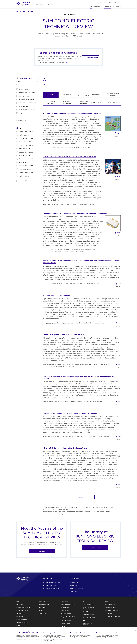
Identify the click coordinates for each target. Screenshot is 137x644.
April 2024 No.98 (25, 142)
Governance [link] (42, 613)
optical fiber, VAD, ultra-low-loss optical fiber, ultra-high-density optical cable (78, 323)
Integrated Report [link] (66, 620)
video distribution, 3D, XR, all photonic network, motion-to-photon (74, 204)
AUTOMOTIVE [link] (66, 95)
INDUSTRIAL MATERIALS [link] (51, 103)
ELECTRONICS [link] (97, 95)
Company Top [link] (74, 582)
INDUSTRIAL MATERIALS (27, 103)
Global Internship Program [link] (113, 616)
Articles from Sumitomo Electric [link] (68, 617)
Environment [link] (42, 608)
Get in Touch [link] (73, 591)
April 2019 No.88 (25, 176)
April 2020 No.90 (25, 169)
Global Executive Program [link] (112, 610)
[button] (18, 78)
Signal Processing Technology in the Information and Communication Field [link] (72, 113)
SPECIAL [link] (51, 95)
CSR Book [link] (64, 626)
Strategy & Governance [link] (76, 588)
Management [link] (73, 585)
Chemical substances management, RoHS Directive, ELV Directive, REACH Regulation (80, 436)
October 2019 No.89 (26, 173)
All (20, 128)
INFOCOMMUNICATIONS (27, 93)
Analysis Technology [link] (22, 622)
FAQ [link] (84, 620)
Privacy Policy (36, 639)
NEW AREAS (23, 106)
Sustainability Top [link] (44, 605)
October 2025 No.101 (26, 132)
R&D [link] (91, 6)
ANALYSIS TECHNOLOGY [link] (66, 103)
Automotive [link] (20, 613)
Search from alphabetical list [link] (51, 588)
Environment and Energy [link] (24, 608)
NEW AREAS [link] (113, 103)
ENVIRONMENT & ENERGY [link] (113, 95)
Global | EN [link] (113, 3)
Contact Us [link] (103, 3)
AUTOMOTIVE (23, 89)
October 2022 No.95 (26, 152)
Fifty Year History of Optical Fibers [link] (57, 295)
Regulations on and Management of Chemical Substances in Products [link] (70, 413)
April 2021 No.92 (25, 162)
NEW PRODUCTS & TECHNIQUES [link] (82, 103)
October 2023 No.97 (26, 145)
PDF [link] (118, 133)
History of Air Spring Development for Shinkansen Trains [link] (65, 448)
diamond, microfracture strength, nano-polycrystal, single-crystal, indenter (77, 401)
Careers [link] (118, 6)
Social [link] (40, 610)
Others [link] (18, 625)
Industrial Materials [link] (22, 619)
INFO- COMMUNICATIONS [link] (82, 95)
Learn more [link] (42, 551)
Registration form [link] (92, 57)
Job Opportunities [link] (110, 605)
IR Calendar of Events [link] (89, 617)
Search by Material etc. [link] (50, 585)
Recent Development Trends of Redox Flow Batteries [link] (64, 335)
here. (66, 62)
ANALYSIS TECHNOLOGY (27, 110)
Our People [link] (108, 613)
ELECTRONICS (24, 96)
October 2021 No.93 (26, 159)
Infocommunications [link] (22, 610)
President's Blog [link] (65, 610)
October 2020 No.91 (26, 166)
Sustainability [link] (98, 6)
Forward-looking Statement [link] (88, 624)
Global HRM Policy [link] (110, 608)
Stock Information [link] (88, 605)
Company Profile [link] (66, 623)
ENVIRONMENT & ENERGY (28, 99)
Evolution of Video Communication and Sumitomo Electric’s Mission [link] (69, 157)
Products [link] (40, 4)
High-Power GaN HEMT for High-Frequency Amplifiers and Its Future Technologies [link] (75, 213)
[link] (23, 4)
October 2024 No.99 (26, 138)
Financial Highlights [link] (88, 615)
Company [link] (50, 4)
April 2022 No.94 (25, 155)
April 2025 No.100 (25, 135)
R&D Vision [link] (20, 605)
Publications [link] (107, 6)
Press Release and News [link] (68, 605)
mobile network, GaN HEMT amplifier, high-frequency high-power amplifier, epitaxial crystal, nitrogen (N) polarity (74, 251)
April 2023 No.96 (25, 149)
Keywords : (47, 148)
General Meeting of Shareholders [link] (88, 608)
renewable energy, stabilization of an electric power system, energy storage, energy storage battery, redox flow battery (80, 365)
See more (82, 497)
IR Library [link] (86, 612)
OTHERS (22, 113)
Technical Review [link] (66, 613)
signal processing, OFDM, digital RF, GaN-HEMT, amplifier (71, 148)
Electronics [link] (20, 616)
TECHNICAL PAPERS (68, 14)
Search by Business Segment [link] (51, 582)
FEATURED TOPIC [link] (97, 103)
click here (30, 639)
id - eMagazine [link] (65, 608)
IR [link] (113, 6)
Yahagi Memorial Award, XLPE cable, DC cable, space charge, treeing (75, 284)
